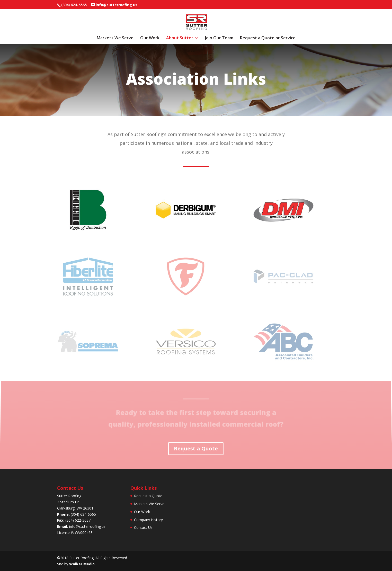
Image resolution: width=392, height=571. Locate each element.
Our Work (150, 38)
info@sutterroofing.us (87, 526)
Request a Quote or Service (268, 38)
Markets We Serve (115, 38)
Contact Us (143, 527)
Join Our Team (219, 38)
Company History (148, 520)
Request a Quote (196, 448)
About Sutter (180, 38)
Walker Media (82, 564)
